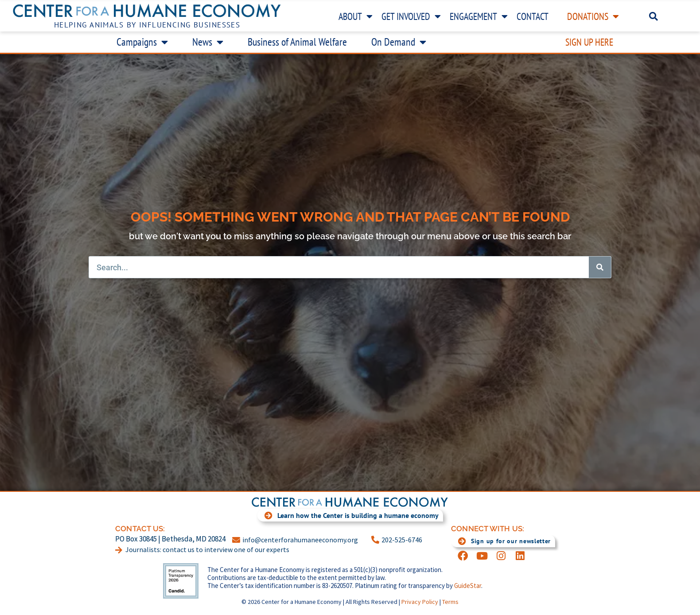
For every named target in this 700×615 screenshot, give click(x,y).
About (356, 16)
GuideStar (468, 586)
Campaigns (142, 42)
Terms (450, 602)
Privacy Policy (420, 602)
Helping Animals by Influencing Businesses (147, 25)
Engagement (479, 16)
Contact (533, 16)
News (208, 42)
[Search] (600, 267)
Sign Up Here (589, 42)
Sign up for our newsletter (501, 541)
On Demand (399, 42)
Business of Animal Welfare (297, 42)
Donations (593, 16)
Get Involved (411, 16)
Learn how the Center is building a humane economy (348, 515)
